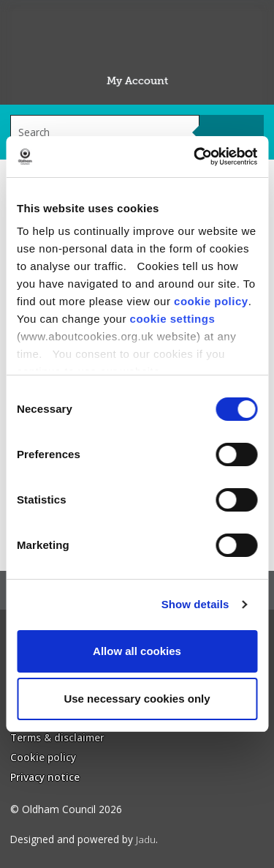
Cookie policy (43, 757)
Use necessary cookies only (137, 699)
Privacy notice (45, 777)
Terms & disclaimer (57, 737)
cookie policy (211, 301)
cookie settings (173, 319)
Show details (195, 604)
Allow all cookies (137, 651)
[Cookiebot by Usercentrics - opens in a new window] (195, 157)
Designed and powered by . (84, 839)
